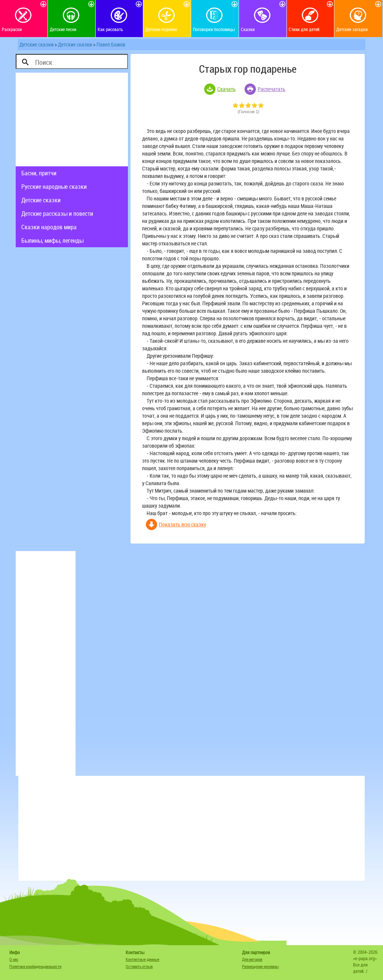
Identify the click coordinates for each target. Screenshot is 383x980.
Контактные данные (143, 959)
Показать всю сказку (183, 524)
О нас (14, 959)
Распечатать (272, 89)
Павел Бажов (111, 44)
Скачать (226, 89)
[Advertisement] (72, 120)
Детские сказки (36, 44)
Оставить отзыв (139, 966)
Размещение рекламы (260, 966)
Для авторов (252, 959)
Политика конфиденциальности (35, 966)
